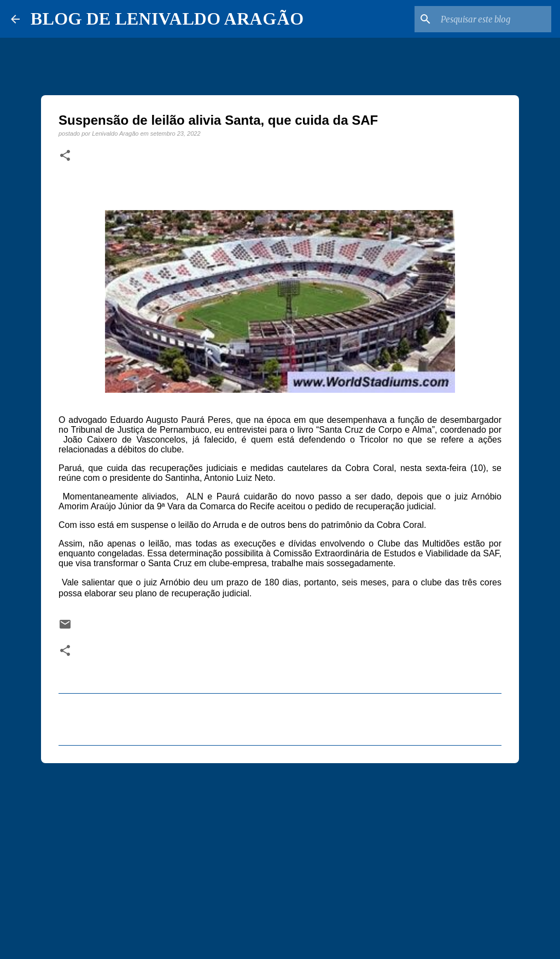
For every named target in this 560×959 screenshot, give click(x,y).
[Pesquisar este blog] (494, 19)
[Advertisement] (280, 856)
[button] (65, 156)
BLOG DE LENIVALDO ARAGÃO (167, 19)
